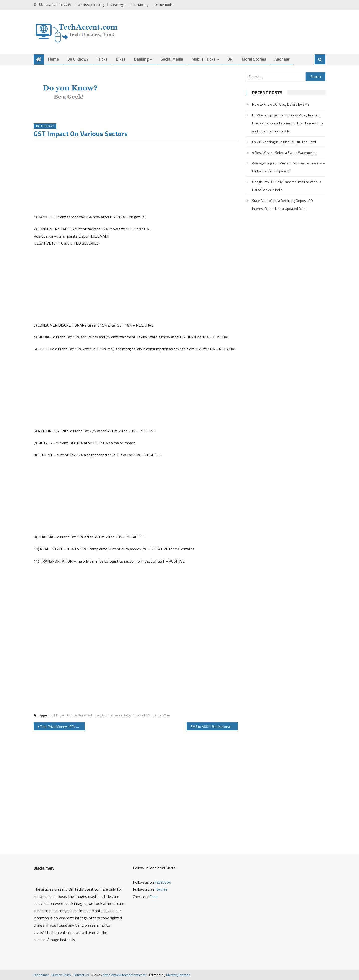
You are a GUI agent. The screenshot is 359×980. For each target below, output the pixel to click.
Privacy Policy (61, 975)
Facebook (163, 882)
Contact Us (81, 975)
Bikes (121, 59)
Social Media (172, 59)
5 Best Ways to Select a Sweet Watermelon (284, 152)
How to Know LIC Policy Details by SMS (281, 104)
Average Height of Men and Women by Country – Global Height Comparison (288, 167)
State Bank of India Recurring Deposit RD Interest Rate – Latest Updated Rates (282, 204)
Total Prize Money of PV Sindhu (62, 726)
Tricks (102, 59)
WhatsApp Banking (91, 5)
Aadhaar (282, 59)
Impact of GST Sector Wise (151, 715)
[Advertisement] (136, 178)
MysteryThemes (178, 975)
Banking (141, 59)
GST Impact (57, 715)
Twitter (161, 889)
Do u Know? (78, 59)
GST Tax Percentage (116, 715)
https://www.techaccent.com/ (125, 975)
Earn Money (140, 5)
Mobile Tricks (204, 59)
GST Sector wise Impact (84, 715)
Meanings (118, 5)
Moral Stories (254, 59)
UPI (230, 59)
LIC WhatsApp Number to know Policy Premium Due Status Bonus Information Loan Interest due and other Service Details (288, 123)
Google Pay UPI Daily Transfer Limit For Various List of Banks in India (287, 186)
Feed (153, 897)
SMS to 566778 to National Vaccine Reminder (214, 726)
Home (53, 59)
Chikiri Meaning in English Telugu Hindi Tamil (284, 142)
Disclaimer (41, 975)
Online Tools (164, 5)
